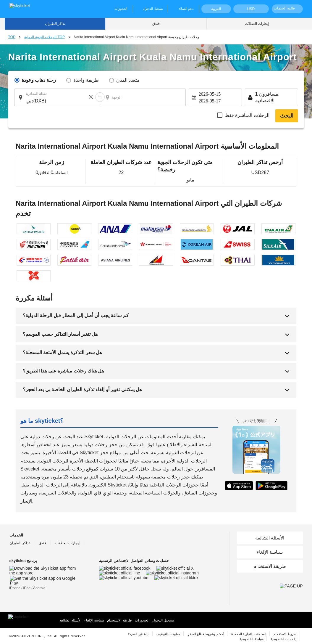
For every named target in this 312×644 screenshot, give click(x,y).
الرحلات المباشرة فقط (247, 115)
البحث (287, 116)
